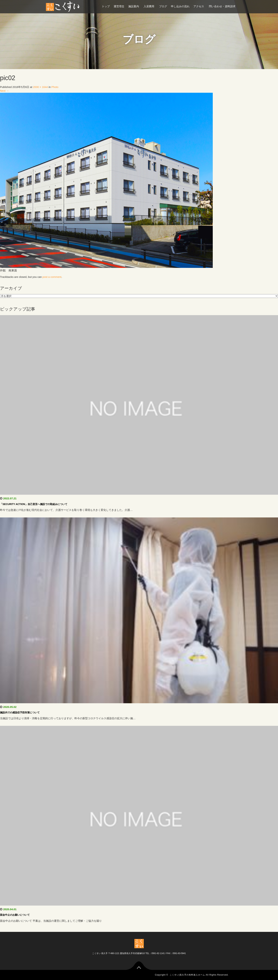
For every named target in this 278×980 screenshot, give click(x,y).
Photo (55, 87)
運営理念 (119, 6)
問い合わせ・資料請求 (222, 6)
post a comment (52, 277)
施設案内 (134, 6)
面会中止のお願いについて (15, 915)
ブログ (163, 6)
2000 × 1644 (40, 87)
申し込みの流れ (180, 6)
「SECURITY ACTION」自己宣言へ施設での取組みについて (34, 504)
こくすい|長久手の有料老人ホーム (187, 975)
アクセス (199, 6)
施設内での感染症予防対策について (20, 712)
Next (4, 91)
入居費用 (149, 6)
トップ (106, 6)
